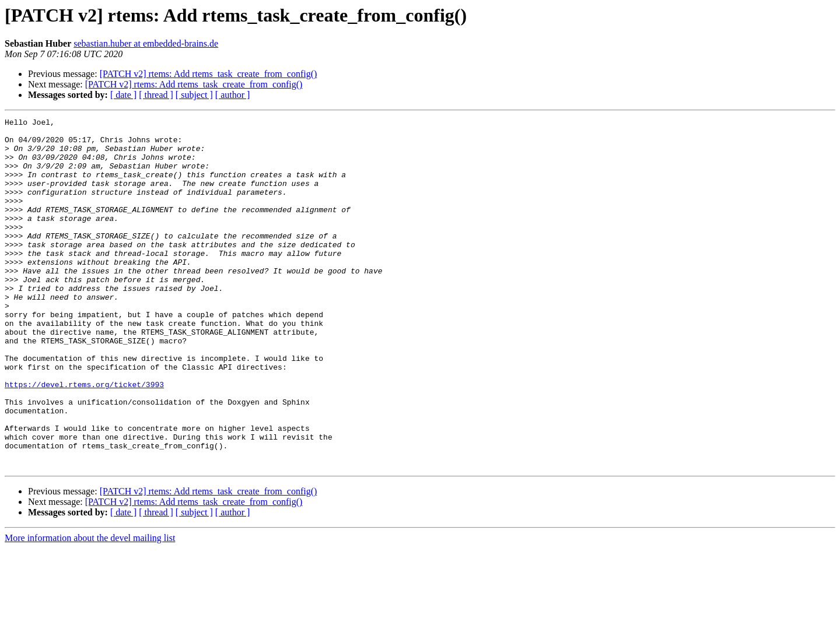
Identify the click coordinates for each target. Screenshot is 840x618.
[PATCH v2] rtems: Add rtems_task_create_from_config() (209, 74)
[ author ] (233, 95)
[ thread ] (156, 95)
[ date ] (123, 95)
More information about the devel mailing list (90, 608)
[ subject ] (194, 95)
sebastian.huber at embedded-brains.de (146, 43)
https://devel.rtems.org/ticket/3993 (84, 438)
